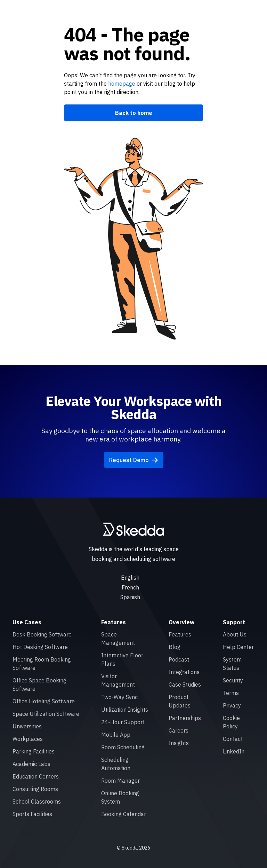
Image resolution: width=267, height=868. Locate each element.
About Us (235, 634)
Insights (179, 743)
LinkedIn (234, 751)
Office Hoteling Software (44, 701)
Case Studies (185, 685)
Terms (231, 693)
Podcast (179, 659)
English (130, 578)
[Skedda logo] (133, 529)
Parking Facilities (34, 751)
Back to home (134, 113)
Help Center (238, 647)
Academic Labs (31, 764)
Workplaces (28, 739)
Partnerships (185, 718)
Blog (175, 647)
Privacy (232, 705)
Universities (27, 726)
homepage (121, 84)
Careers (179, 730)
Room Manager (120, 781)
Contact (233, 739)
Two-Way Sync (119, 697)
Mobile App (116, 735)
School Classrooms (37, 801)
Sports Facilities (32, 814)
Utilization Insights (125, 710)
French (130, 587)
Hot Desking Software (40, 647)
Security (233, 680)
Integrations (184, 672)
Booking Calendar (124, 814)
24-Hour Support (123, 722)
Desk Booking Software (42, 634)
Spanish (130, 597)
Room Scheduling (123, 747)
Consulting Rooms (35, 789)
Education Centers (36, 776)
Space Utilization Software (46, 714)
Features (180, 634)
